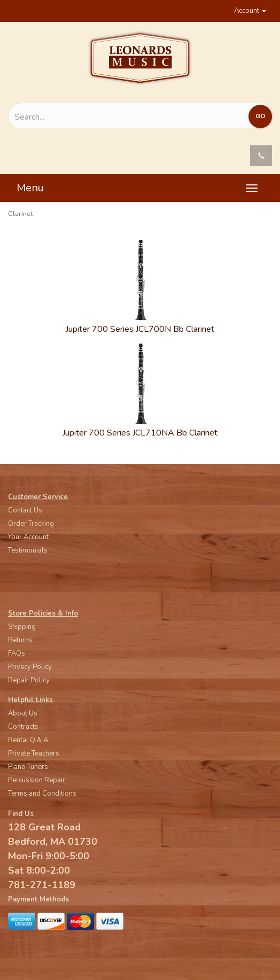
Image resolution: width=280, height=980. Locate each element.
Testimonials (28, 550)
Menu (30, 188)
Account (250, 11)
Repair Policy (29, 680)
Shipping (22, 627)
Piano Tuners (28, 767)
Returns (20, 640)
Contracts (23, 727)
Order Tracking (31, 524)
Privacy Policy (30, 667)
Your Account (28, 537)
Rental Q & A (28, 740)
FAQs (17, 654)
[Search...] (100, 117)
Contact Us (25, 510)
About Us (23, 713)
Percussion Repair (37, 780)
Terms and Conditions (42, 794)
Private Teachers (34, 753)
